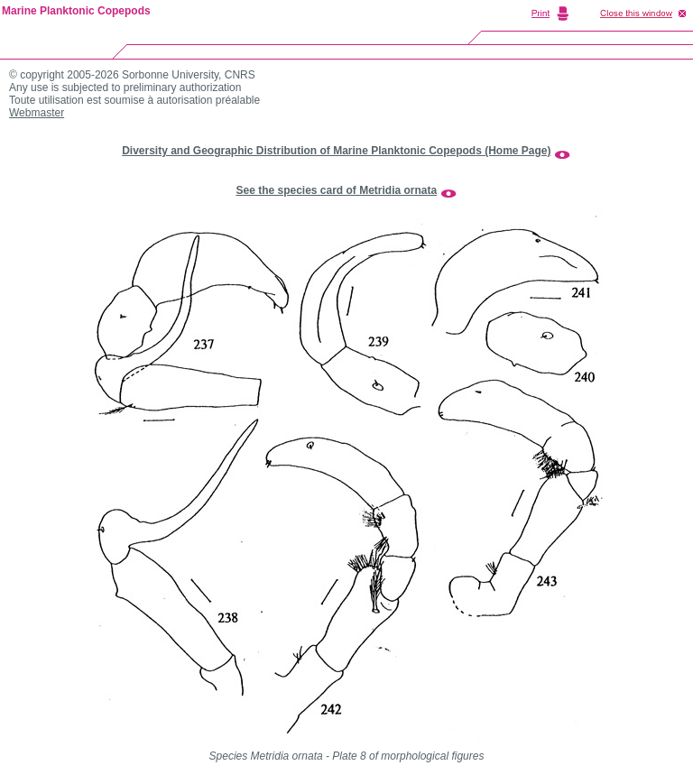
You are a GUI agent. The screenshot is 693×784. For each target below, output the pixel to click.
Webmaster (37, 113)
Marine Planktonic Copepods (76, 11)
